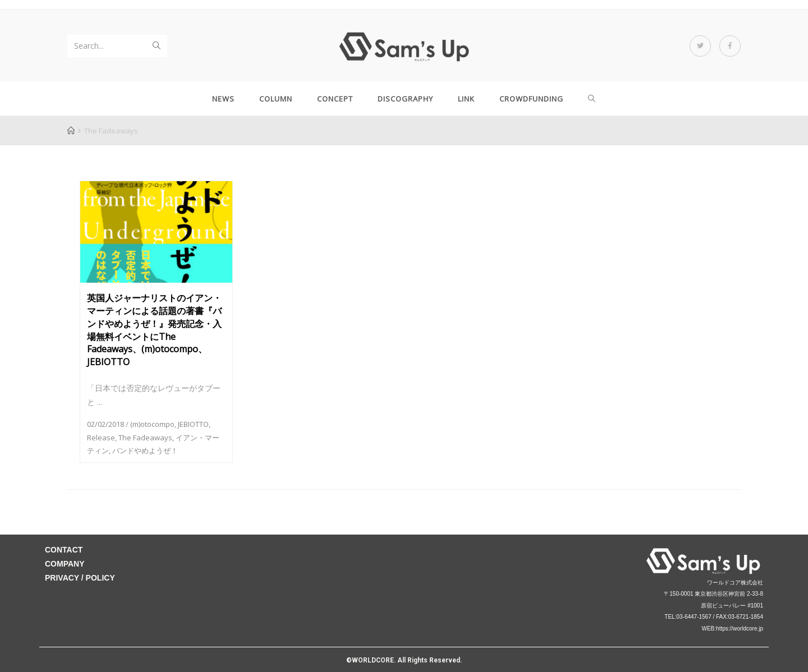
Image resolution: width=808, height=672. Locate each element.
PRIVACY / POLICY (80, 578)
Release (101, 438)
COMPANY (65, 564)
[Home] (71, 131)
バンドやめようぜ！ (145, 450)
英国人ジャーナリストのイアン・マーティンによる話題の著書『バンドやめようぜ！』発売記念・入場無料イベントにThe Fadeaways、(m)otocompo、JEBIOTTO (154, 330)
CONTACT (64, 550)
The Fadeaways (145, 438)
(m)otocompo (152, 424)
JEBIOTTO (193, 424)
